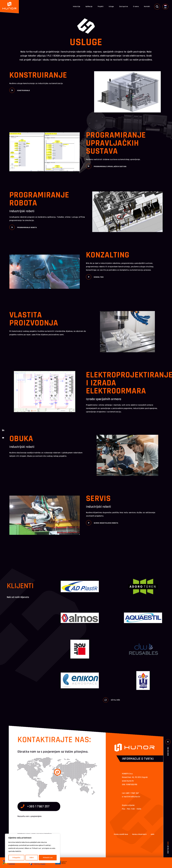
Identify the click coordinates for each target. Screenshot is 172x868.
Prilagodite (16, 858)
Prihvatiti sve (48, 858)
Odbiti (32, 858)
